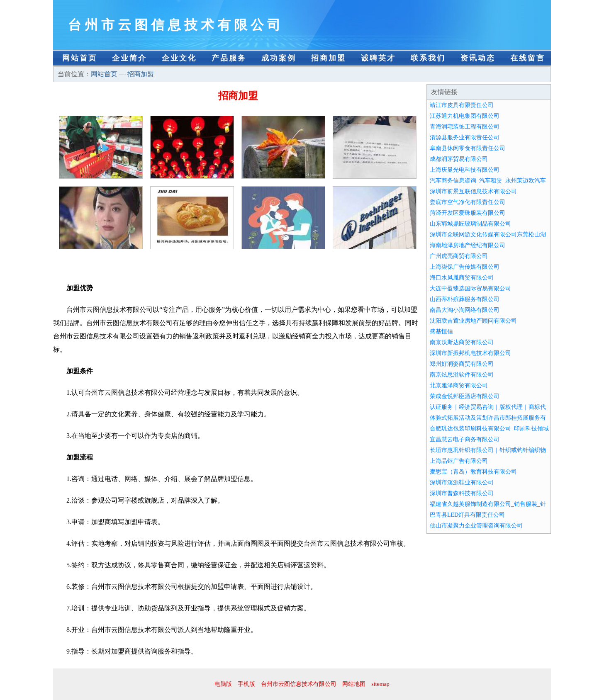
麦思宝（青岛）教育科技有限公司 (473, 472)
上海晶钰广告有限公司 (459, 461)
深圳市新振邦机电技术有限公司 (470, 353)
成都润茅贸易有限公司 (459, 159)
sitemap (380, 684)
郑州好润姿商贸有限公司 (462, 364)
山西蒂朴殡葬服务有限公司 (465, 299)
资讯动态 (478, 58)
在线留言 (528, 58)
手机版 (246, 684)
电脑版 (223, 684)
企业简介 (129, 58)
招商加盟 (329, 58)
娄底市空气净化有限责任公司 (468, 202)
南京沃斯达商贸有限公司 (462, 342)
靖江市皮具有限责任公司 (462, 105)
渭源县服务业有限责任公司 (465, 137)
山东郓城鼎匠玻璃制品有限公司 (470, 224)
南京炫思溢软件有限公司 (462, 375)
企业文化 (179, 58)
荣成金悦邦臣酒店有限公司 (465, 396)
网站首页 (80, 58)
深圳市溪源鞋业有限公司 (462, 482)
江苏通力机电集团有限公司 (465, 116)
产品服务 (229, 58)
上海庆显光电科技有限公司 (465, 170)
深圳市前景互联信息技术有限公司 (473, 191)
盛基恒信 (441, 332)
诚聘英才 (378, 58)
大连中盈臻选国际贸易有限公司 (470, 288)
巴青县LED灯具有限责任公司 (467, 515)
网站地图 (354, 684)
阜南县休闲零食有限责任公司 (468, 148)
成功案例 (279, 58)
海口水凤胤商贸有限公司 (462, 278)
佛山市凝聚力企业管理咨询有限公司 (476, 526)
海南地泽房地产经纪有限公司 (468, 245)
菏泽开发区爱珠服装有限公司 (468, 213)
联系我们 (428, 58)
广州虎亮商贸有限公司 (459, 256)
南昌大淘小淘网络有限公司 (465, 310)
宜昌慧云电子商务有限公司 (465, 439)
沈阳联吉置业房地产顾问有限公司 (473, 321)
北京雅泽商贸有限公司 (459, 385)
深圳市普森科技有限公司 (462, 493)
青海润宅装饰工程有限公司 (465, 127)
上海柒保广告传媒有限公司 (465, 267)
